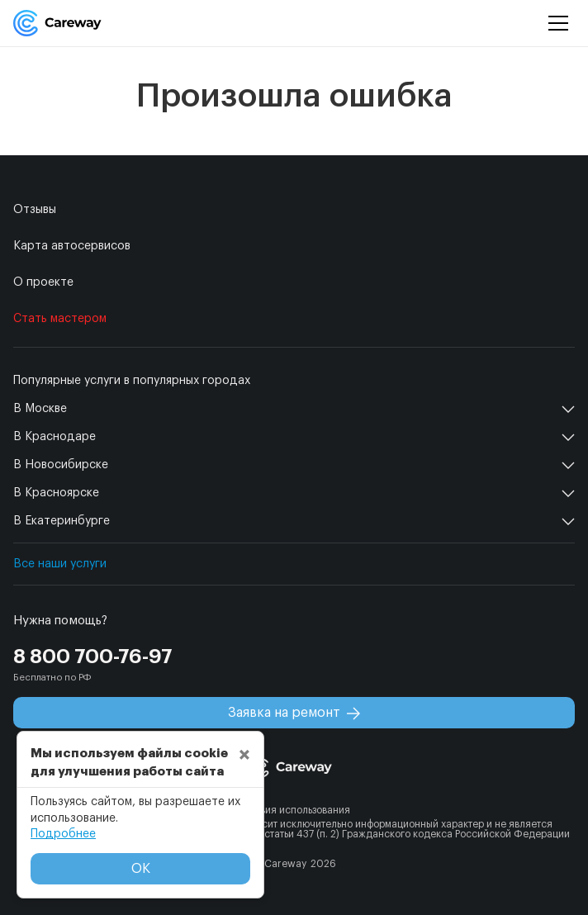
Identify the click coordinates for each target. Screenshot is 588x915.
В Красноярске (56, 493)
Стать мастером (60, 319)
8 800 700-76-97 (93, 657)
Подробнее (63, 834)
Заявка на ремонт (294, 713)
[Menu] (558, 24)
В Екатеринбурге (62, 521)
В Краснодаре (55, 437)
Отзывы (35, 210)
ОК (141, 869)
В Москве (40, 409)
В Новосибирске (61, 465)
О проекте (43, 282)
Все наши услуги (60, 564)
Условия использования (294, 810)
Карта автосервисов (72, 246)
